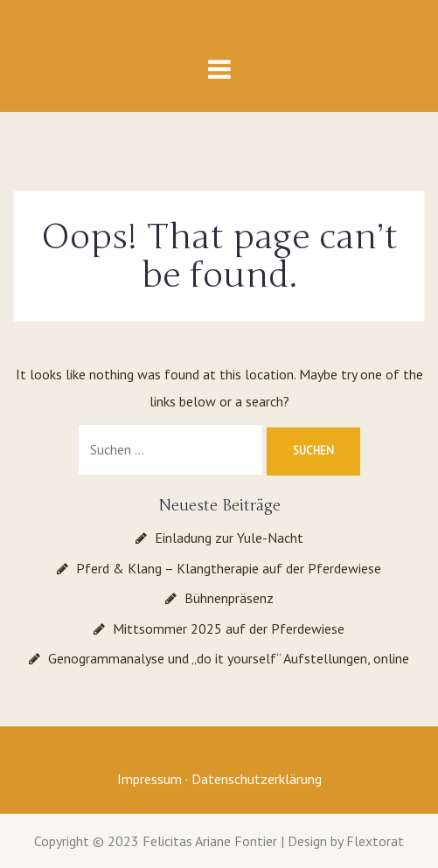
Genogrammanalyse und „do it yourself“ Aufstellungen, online (229, 658)
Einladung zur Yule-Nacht (229, 538)
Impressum (149, 779)
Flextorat (375, 841)
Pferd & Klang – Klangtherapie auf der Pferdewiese (229, 568)
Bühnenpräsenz (229, 598)
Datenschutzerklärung (257, 779)
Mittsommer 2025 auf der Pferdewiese (229, 628)
